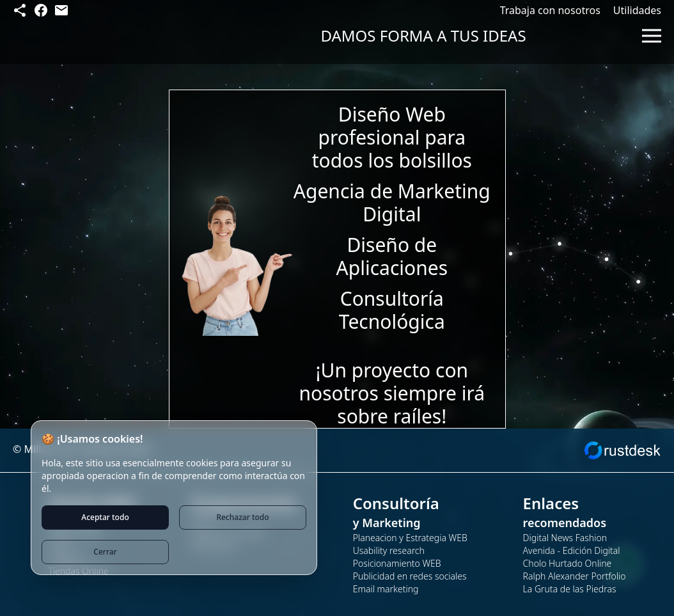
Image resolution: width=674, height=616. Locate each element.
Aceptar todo (105, 517)
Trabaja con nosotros (550, 10)
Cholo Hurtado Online (568, 563)
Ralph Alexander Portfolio (575, 576)
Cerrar (105, 552)
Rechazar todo (242, 517)
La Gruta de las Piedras (570, 589)
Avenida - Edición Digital (572, 550)
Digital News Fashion (565, 538)
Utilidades (637, 10)
